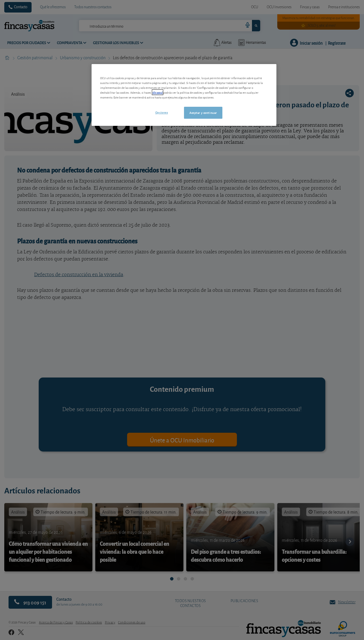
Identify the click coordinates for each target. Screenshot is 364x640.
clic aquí (158, 92)
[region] (184, 95)
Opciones (162, 112)
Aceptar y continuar (203, 112)
